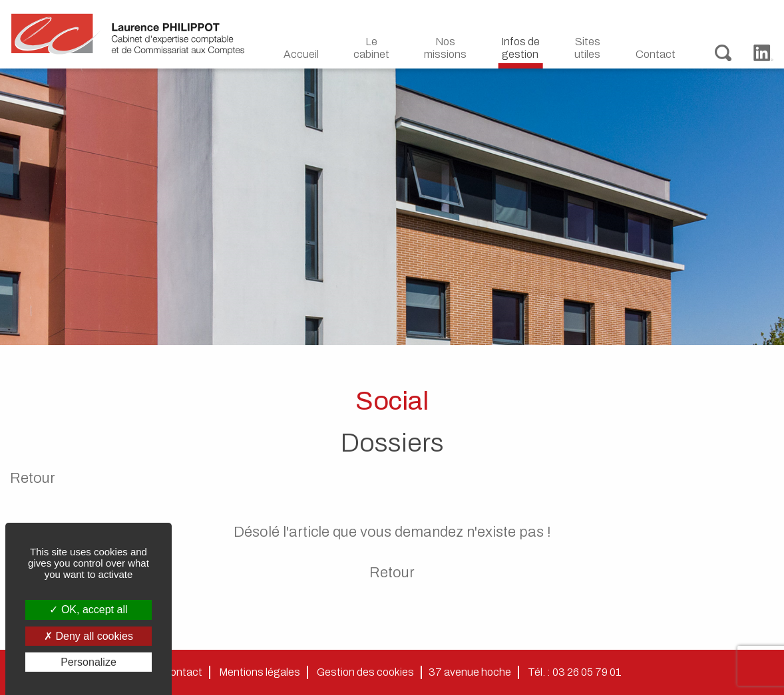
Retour (33, 478)
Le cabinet (371, 48)
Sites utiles (587, 48)
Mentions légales (260, 672)
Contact (656, 54)
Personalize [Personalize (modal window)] (89, 662)
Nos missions (445, 48)
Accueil (301, 54)
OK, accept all (88, 610)
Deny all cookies (89, 636)
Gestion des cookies (365, 672)
